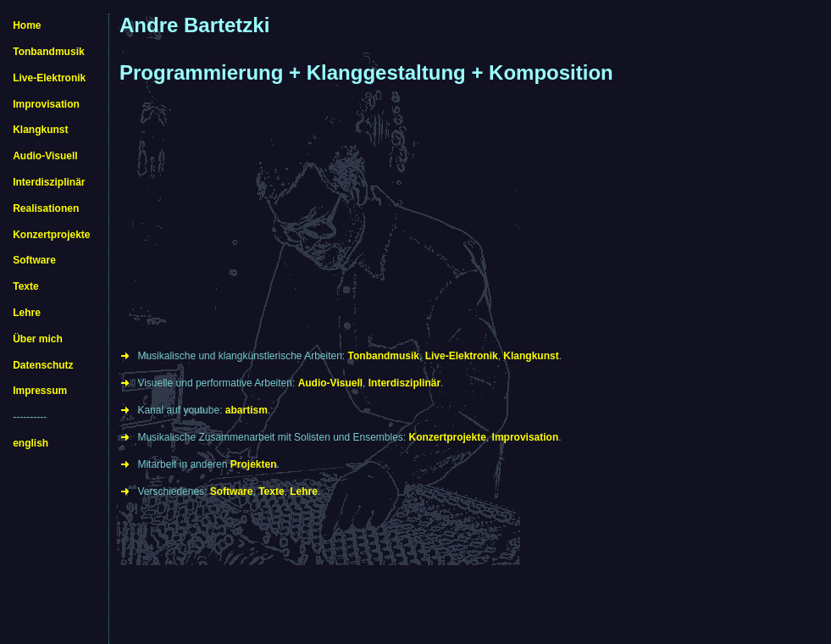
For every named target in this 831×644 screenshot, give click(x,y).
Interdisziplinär (49, 182)
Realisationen (46, 208)
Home (27, 25)
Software (34, 260)
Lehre (27, 313)
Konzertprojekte (51, 235)
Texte (25, 286)
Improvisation (46, 104)
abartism (247, 410)
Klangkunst (40, 130)
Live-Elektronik (49, 78)
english (30, 443)
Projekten (254, 464)
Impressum (40, 391)
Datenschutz (43, 365)
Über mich (38, 339)
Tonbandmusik (48, 52)
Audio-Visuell (45, 156)
